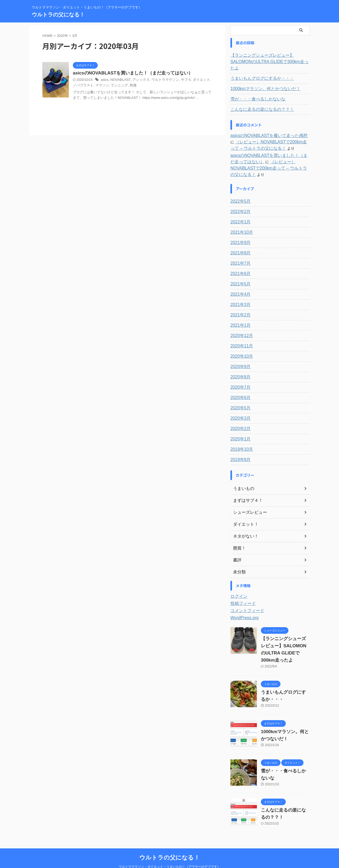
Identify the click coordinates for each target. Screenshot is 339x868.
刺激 (123, 86)
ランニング (110, 86)
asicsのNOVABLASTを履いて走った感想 (264, 129)
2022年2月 (239, 199)
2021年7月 (239, 251)
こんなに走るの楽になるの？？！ (258, 103)
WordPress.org (243, 605)
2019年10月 (240, 437)
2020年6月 (239, 385)
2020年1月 (239, 426)
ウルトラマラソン (160, 80)
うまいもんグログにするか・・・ (258, 72)
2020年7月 (239, 375)
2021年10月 (240, 220)
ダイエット (194, 80)
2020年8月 (239, 364)
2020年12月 (240, 323)
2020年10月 (240, 344)
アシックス (138, 80)
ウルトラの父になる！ (58, 15)
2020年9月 (239, 354)
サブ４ (180, 80)
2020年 (63, 36)
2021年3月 (239, 292)
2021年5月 (239, 271)
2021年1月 (239, 313)
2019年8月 (239, 447)
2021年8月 (239, 240)
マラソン (94, 86)
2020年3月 (239, 406)
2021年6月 (239, 261)
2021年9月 (239, 230)
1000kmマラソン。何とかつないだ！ (261, 82)
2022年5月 (239, 189)
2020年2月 (239, 416)
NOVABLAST (119, 80)
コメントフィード (245, 598)
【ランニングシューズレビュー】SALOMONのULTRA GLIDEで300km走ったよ (269, 59)
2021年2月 (239, 302)
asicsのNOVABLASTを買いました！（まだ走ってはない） (129, 73)
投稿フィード (242, 591)
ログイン (238, 584)
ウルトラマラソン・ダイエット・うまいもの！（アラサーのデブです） (169, 854)
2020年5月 (239, 395)
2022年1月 (239, 209)
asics (104, 80)
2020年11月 (240, 333)
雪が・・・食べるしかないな (255, 93)
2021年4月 (239, 282)
